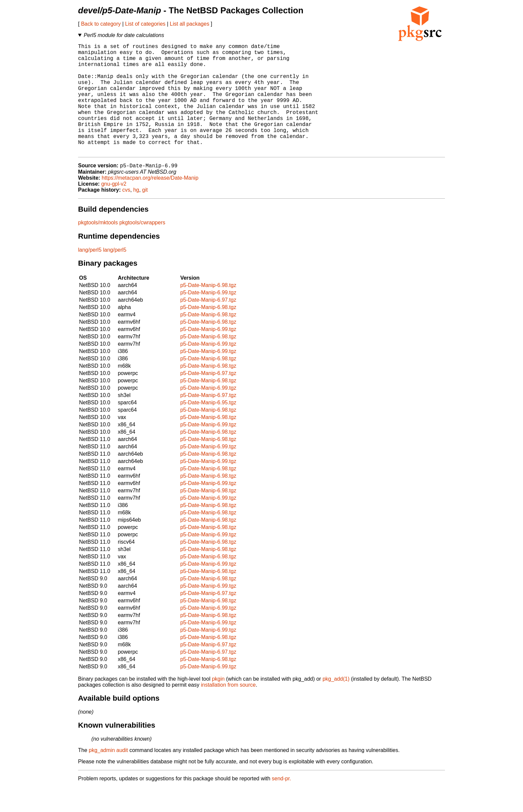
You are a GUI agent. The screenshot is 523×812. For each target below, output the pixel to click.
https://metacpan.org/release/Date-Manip (150, 203)
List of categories (145, 24)
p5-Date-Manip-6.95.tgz (208, 427)
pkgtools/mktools (98, 247)
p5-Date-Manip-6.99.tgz (208, 317)
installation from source (228, 710)
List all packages (189, 24)
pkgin (218, 704)
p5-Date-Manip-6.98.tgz (208, 310)
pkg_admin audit (108, 775)
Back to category (101, 24)
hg (136, 215)
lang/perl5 (90, 275)
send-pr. (282, 803)
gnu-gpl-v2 (114, 209)
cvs (126, 215)
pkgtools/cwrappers (142, 247)
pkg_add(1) (336, 704)
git (145, 215)
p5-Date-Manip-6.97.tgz (208, 325)
